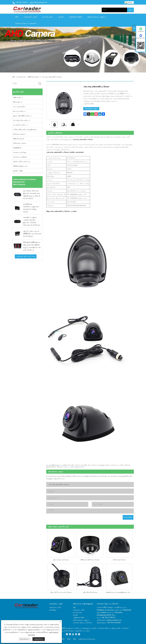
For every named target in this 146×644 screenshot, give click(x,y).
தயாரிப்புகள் (48, 17)
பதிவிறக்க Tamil (75, 17)
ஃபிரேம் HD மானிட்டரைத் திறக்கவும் (25, 129)
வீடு (17, 17)
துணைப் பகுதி (18, 171)
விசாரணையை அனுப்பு (97, 17)
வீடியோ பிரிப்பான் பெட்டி (22, 162)
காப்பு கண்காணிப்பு (20, 107)
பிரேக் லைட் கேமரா (20, 143)
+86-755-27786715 (22, 2)
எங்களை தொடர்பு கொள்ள (26, 23)
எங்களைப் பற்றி (30, 17)
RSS (69, 638)
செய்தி (61, 17)
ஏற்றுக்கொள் (39, 639)
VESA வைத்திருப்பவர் (20, 166)
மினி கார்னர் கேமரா (119, 559)
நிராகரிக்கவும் (24, 639)
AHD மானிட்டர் (18, 97)
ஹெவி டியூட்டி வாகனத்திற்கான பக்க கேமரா (120, 592)
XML (75, 638)
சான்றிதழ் (53, 609)
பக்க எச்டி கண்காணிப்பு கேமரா (52, 77)
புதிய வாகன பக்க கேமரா (61, 559)
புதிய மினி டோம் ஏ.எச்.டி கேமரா (61, 592)
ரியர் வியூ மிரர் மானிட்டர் (22, 120)
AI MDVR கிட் (18, 148)
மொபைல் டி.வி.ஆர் (20, 152)
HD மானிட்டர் (18, 102)
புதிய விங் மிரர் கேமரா (90, 592)
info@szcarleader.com (40, 2)
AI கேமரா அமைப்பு (20, 134)
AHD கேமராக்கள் (33, 77)
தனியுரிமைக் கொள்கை (87, 638)
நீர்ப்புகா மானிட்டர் (19, 111)
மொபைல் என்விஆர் (20, 157)
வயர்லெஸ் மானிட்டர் (20, 125)
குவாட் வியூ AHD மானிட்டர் (22, 116)
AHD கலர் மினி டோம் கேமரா (90, 559)
